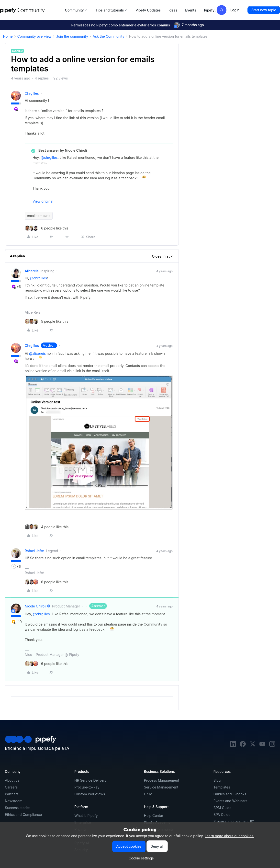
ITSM (148, 794)
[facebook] (243, 746)
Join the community (72, 36)
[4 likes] (47, 527)
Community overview (34, 36)
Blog (217, 780)
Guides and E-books (230, 794)
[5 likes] (46, 321)
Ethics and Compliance (23, 815)
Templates (222, 787)
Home (8, 36)
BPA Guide (222, 815)
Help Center (154, 816)
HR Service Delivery (90, 780)
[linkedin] (233, 746)
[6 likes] (47, 228)
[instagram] (272, 746)
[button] (264, 10)
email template (39, 216)
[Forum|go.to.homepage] (31, 10)
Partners (12, 794)
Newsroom (14, 801)
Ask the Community (108, 36)
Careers (11, 787)
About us (12, 780)
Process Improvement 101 (234, 821)
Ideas (173, 10)
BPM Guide (223, 808)
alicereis (32, 271)
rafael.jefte (34, 551)
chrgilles (32, 93)
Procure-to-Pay (87, 787)
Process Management (162, 780)
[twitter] (253, 746)
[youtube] (262, 746)
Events (191, 10)
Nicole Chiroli (35, 606)
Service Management (161, 787)
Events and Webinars (230, 801)
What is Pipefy (86, 816)
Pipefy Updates (148, 10)
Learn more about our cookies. (230, 836)
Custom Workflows (90, 794)
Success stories (18, 808)
